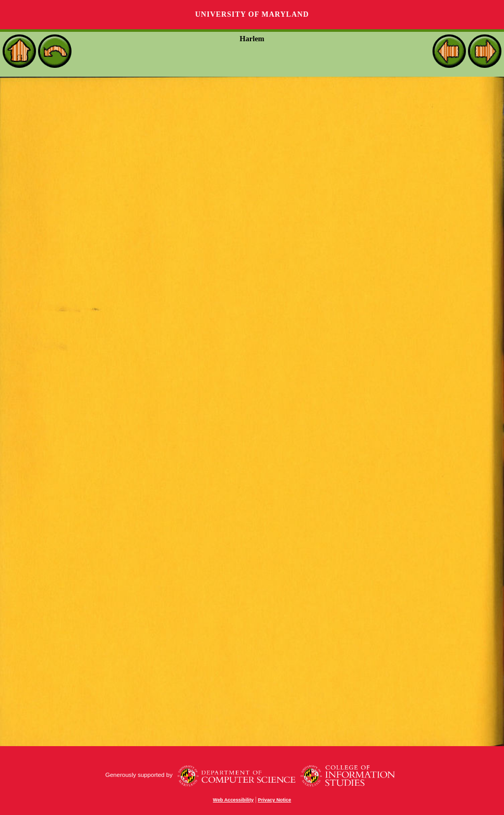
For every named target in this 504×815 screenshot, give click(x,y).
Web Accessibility (233, 800)
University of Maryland (252, 14)
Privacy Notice (274, 800)
